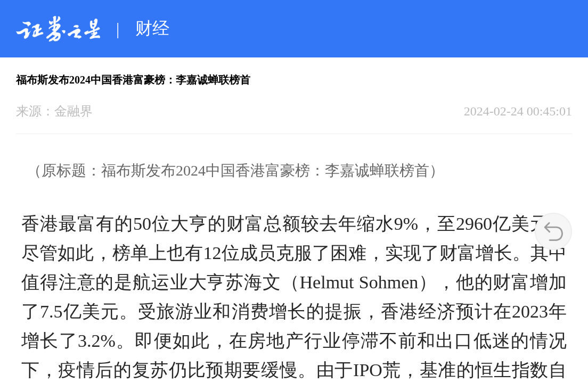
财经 (152, 28)
